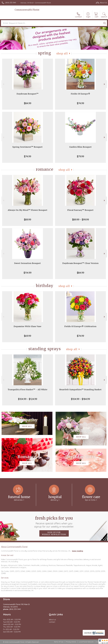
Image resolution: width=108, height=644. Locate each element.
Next (105, 84)
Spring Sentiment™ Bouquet (28, 147)
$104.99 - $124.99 (28, 399)
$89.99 (28, 220)
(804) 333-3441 (11, 3)
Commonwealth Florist (27, 10)
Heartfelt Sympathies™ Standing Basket (80, 390)
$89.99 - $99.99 (81, 220)
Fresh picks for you (54, 522)
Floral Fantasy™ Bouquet (80, 210)
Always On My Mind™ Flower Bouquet (28, 210)
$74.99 (80, 103)
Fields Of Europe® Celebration (80, 326)
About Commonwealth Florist (14, 547)
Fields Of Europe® (81, 94)
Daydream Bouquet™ (28, 94)
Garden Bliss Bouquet (80, 147)
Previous (3, 84)
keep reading (78, 551)
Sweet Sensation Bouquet (28, 263)
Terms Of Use (59, 642)
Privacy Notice (71, 642)
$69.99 (28, 336)
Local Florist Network (86, 642)
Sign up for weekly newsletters (54, 533)
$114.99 (28, 273)
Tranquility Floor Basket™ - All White (28, 390)
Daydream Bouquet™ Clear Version (81, 263)
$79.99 (80, 156)
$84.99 (28, 103)
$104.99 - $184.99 (80, 399)
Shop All (62, 54)
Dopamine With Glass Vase (28, 326)
